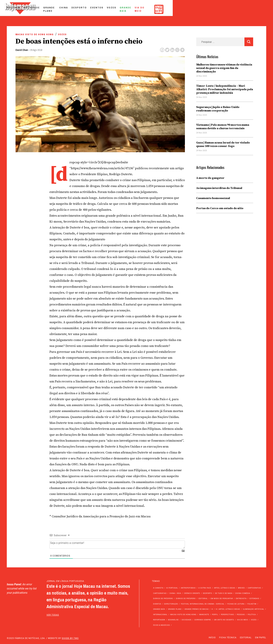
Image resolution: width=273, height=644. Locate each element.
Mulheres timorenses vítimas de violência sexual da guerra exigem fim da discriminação (224, 68)
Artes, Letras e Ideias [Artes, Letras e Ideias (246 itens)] (225, 588)
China (147, 9)
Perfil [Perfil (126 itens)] (215, 615)
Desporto (162, 9)
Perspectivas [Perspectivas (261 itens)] (227, 615)
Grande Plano (128, 9)
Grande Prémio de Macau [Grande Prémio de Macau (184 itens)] (197, 609)
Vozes (194, 9)
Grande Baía (212, 9)
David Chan (22, 50)
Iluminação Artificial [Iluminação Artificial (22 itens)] (253, 609)
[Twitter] (167, 50)
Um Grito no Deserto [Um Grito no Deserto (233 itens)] (224, 620)
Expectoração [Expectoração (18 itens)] (171, 604)
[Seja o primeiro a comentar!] (117, 545)
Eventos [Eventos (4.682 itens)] (157, 604)
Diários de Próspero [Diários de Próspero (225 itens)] (163, 599)
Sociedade (105, 9)
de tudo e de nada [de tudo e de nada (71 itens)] (224, 593)
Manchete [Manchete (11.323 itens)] (204, 615)
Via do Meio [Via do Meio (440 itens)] (242, 620)
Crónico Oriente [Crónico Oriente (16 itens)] (192, 593)
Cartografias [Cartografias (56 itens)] (254, 588)
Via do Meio (234, 9)
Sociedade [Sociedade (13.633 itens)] (187, 620)
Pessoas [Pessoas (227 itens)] (241, 615)
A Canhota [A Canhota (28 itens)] (158, 588)
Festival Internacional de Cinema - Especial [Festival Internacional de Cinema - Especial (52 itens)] (203, 604)
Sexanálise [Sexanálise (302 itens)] (173, 620)
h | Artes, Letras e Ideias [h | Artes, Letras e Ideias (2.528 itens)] (228, 609)
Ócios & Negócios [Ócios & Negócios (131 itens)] (162, 625)
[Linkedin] (172, 50)
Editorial (246, 638)
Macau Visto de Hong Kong (35, 34)
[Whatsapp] (177, 50)
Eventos (180, 9)
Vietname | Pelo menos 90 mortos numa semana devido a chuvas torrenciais (223, 127)
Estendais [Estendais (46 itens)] (254, 599)
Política (87, 9)
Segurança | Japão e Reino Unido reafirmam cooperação (218, 109)
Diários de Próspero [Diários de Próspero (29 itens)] (186, 599)
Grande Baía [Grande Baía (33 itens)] (159, 609)
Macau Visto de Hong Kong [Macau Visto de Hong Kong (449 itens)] (183, 615)
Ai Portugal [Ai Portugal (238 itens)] (172, 588)
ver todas (53, 615)
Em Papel (261, 638)
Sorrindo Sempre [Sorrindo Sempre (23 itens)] (203, 620)
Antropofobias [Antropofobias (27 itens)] (188, 588)
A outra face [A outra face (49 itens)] (205, 588)
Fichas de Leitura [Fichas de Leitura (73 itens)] (236, 604)
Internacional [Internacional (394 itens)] (160, 615)
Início (212, 638)
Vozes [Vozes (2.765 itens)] (254, 620)
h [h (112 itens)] (212, 609)
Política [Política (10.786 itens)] (252, 615)
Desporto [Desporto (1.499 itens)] (207, 593)
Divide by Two (70, 638)
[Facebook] (162, 50)
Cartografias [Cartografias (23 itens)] (160, 593)
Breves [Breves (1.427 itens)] (241, 588)
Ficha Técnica (228, 638)
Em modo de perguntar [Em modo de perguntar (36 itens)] (222, 599)
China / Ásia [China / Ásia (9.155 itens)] (175, 593)
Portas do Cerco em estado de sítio (220, 208)
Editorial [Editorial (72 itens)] (203, 599)
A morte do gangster (210, 178)
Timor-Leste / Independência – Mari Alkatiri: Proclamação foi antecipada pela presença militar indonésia (225, 89)
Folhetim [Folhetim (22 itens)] (252, 604)
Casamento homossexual (213, 198)
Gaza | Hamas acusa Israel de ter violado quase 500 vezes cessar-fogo (223, 144)
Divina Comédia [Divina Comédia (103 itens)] (243, 593)
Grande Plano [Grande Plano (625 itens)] (175, 609)
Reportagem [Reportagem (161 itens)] (159, 620)
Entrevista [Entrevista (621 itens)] (241, 599)
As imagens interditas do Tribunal (219, 188)
